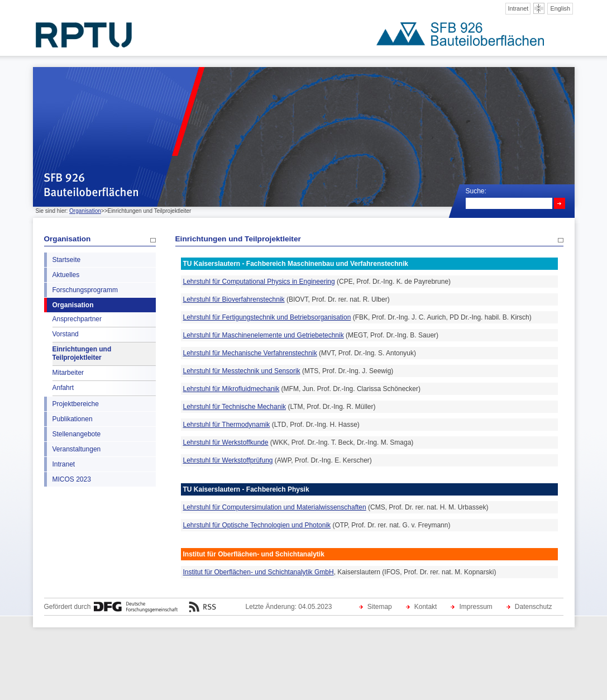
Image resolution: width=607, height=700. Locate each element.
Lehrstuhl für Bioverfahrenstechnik (234, 299)
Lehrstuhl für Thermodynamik (227, 425)
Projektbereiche (76, 404)
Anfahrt (63, 388)
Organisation (85, 211)
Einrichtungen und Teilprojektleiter (82, 353)
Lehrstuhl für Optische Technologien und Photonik (257, 525)
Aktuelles (66, 275)
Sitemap (380, 607)
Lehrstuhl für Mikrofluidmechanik (231, 389)
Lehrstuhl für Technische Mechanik (235, 407)
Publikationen (73, 419)
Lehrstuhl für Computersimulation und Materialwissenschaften (275, 507)
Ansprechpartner (77, 319)
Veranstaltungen (77, 449)
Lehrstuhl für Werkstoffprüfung (228, 460)
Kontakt (426, 607)
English (560, 8)
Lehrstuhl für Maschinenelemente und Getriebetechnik (264, 335)
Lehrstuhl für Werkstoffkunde (226, 442)
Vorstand (66, 334)
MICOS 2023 (72, 479)
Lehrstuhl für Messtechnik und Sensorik (242, 371)
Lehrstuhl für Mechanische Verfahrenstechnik (250, 353)
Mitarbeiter (68, 373)
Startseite (67, 260)
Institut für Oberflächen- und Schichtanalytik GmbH (259, 572)
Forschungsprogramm (85, 290)
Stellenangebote (77, 434)
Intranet (518, 8)
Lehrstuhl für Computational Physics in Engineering (259, 282)
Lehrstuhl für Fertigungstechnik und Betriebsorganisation (267, 317)
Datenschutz (534, 607)
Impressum (475, 607)
